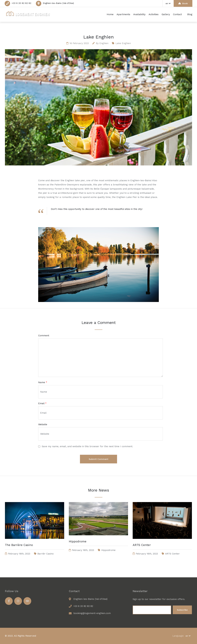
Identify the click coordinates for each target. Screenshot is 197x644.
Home (110, 14)
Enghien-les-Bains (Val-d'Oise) (58, 3)
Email (42, 403)
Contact (177, 14)
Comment (44, 336)
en (168, 3)
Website (43, 425)
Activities (154, 14)
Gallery (166, 14)
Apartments (123, 14)
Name (43, 382)
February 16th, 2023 (19, 554)
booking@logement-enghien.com (92, 613)
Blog (190, 14)
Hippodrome (78, 541)
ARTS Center (142, 545)
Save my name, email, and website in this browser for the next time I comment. (87, 446)
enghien (104, 43)
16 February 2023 (79, 43)
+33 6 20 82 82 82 (21, 3)
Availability (139, 14)
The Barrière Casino (19, 545)
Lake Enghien (123, 43)
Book (183, 3)
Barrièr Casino (46, 554)
